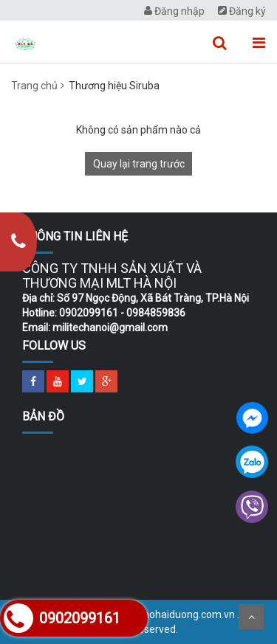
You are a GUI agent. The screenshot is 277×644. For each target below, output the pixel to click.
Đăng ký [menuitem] (242, 11)
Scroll (251, 617)
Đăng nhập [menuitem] (174, 11)
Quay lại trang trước (139, 164)
